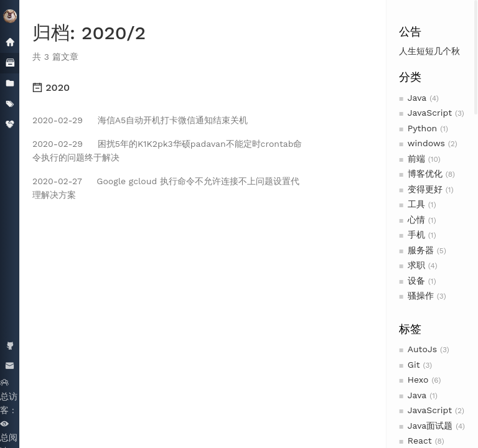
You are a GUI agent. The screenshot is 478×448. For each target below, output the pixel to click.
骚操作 (421, 296)
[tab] (169, 88)
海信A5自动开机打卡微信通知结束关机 (140, 120)
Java (417, 98)
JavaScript (430, 113)
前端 (416, 159)
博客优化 (425, 174)
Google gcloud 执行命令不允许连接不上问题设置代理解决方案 (166, 188)
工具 (416, 204)
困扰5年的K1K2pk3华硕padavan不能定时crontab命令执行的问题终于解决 (167, 151)
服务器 (421, 250)
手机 (416, 235)
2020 (51, 87)
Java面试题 (430, 426)
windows (426, 143)
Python (422, 128)
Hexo (418, 380)
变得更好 (425, 189)
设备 (416, 281)
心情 (416, 220)
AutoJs (422, 349)
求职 (416, 265)
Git (414, 365)
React (420, 441)
